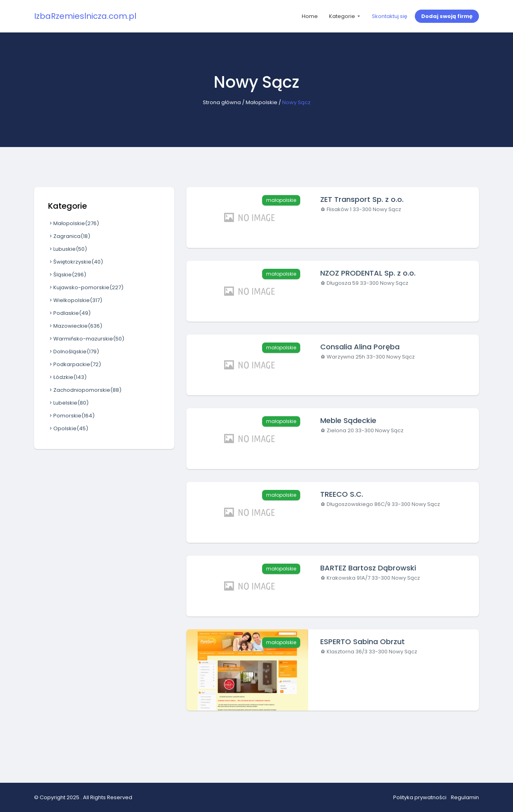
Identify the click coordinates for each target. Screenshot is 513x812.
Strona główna (222, 102)
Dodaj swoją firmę (447, 16)
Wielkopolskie (75, 300)
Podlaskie (69, 313)
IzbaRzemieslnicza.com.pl (85, 16)
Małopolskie (262, 102)
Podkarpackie (75, 364)
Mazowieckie (75, 326)
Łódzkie (67, 377)
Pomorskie (71, 416)
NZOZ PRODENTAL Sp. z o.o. (368, 273)
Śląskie (67, 275)
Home (310, 16)
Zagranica (69, 236)
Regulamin (465, 797)
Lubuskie (68, 249)
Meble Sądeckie (348, 420)
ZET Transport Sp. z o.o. (362, 199)
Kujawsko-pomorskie (86, 287)
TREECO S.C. (342, 494)
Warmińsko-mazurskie (86, 339)
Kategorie (343, 16)
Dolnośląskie (74, 352)
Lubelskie (68, 403)
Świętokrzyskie (76, 262)
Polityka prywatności (420, 797)
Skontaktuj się (390, 16)
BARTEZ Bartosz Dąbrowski (368, 568)
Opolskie (68, 428)
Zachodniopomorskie (85, 390)
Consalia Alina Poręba (360, 347)
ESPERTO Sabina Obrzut (363, 642)
